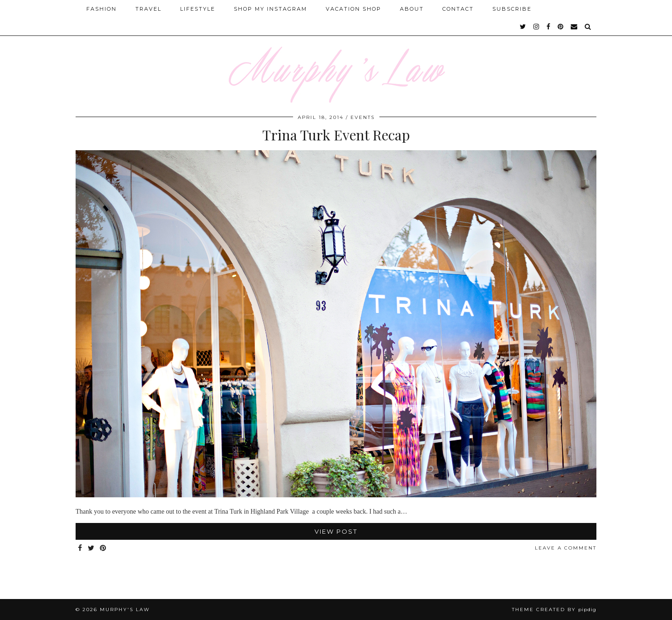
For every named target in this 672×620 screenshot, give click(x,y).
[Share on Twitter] (91, 548)
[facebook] (549, 27)
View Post (336, 531)
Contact (458, 9)
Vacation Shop (353, 9)
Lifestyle (198, 9)
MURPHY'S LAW (125, 610)
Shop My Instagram (270, 9)
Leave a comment (566, 548)
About (412, 9)
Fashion (101, 9)
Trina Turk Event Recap (336, 135)
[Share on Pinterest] (103, 548)
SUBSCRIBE (512, 9)
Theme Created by (554, 610)
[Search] (588, 27)
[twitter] (523, 27)
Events (363, 117)
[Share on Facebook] (80, 548)
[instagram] (537, 27)
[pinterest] (561, 27)
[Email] (574, 27)
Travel (148, 9)
